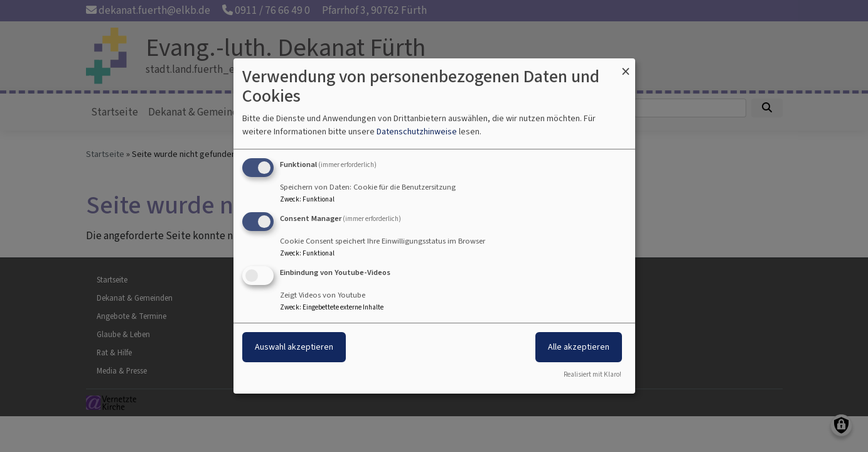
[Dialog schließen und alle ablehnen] (626, 66)
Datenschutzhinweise (417, 132)
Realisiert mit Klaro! (592, 374)
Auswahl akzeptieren (294, 347)
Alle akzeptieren (579, 347)
